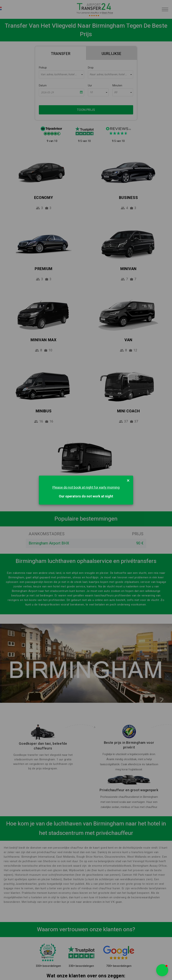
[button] (162, 970)
